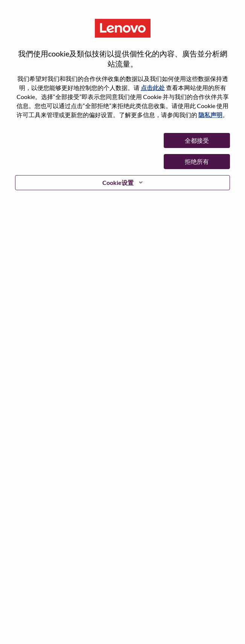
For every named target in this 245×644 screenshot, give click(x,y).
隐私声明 (210, 115)
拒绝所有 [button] (197, 161)
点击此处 (153, 88)
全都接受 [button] (197, 140)
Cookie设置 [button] (118, 182)
